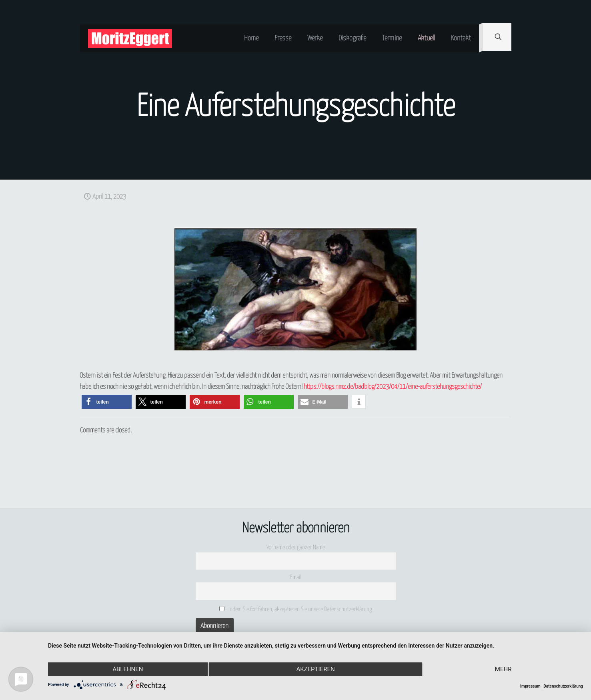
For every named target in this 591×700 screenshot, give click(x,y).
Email (296, 577)
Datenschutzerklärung (563, 686)
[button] (107, 402)
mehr (503, 669)
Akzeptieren (315, 669)
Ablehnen (128, 669)
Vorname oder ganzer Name (296, 547)
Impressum (530, 686)
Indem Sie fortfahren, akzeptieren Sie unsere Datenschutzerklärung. (296, 609)
